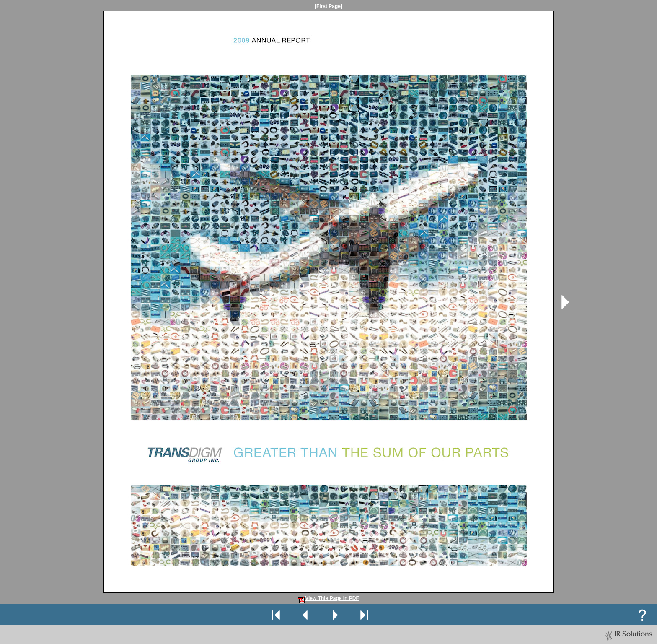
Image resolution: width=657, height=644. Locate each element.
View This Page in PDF (328, 598)
